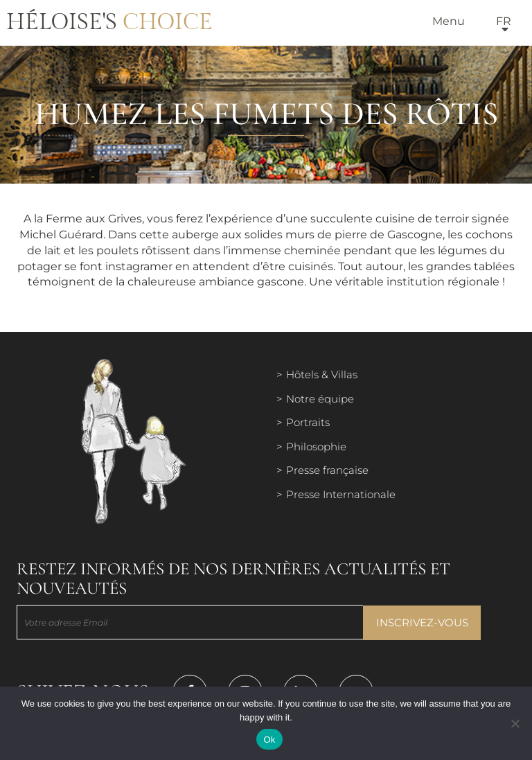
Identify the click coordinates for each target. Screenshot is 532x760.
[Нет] (515, 723)
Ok (269, 740)
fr (504, 21)
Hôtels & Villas (322, 374)
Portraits (308, 422)
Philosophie (316, 447)
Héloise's (109, 22)
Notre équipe (320, 399)
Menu (449, 21)
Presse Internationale (341, 494)
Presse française (327, 470)
